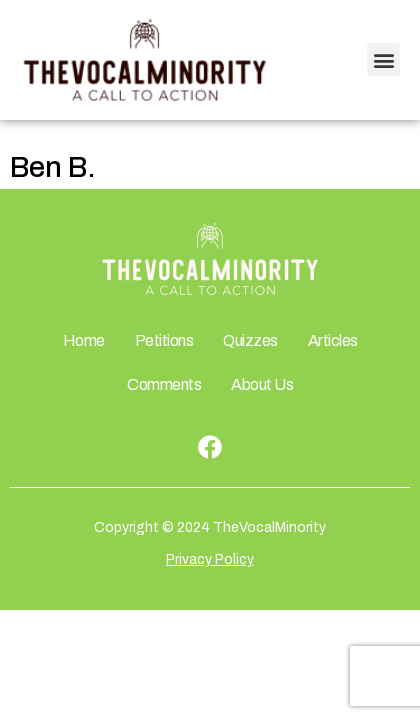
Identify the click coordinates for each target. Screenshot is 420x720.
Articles (333, 340)
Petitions (164, 340)
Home (84, 340)
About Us (262, 384)
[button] (383, 59)
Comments (164, 384)
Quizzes (250, 340)
